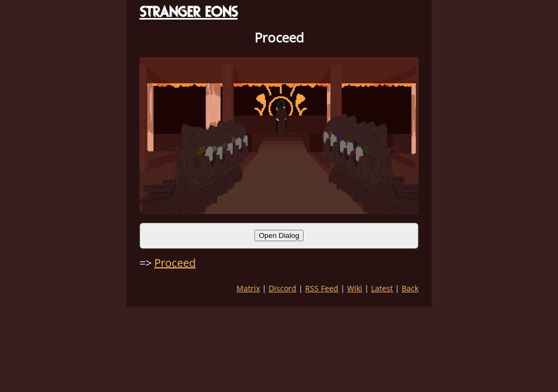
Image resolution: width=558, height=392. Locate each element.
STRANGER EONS (189, 12)
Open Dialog (279, 235)
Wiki (355, 288)
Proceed (175, 263)
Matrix (248, 288)
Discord (283, 288)
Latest (382, 288)
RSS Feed (322, 288)
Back (410, 288)
